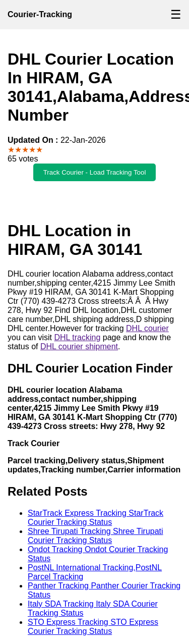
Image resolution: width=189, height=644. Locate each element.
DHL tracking (77, 337)
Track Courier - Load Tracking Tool (95, 172)
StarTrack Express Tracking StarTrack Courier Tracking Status (96, 518)
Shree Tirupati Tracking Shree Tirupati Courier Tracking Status (96, 536)
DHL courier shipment (79, 346)
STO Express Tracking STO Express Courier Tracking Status (93, 627)
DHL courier (147, 328)
